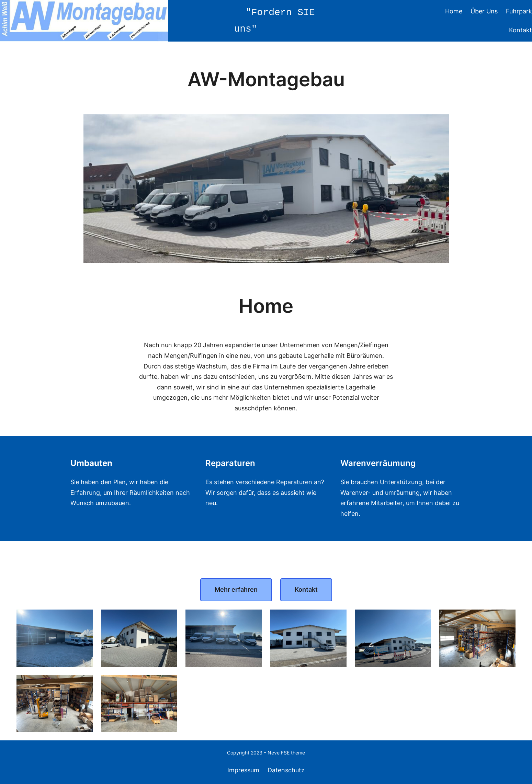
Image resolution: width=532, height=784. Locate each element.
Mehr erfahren (236, 589)
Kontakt (306, 589)
